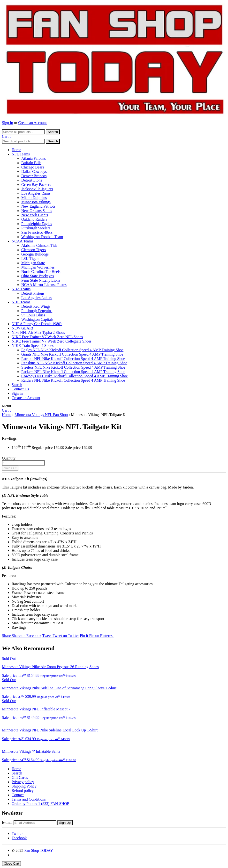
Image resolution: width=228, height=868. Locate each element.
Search (17, 385)
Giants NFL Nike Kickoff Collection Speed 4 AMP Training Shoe (72, 354)
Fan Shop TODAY (39, 850)
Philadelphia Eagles (37, 224)
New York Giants (35, 215)
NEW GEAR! (22, 328)
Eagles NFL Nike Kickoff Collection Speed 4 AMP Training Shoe (72, 350)
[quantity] (23, 463)
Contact (18, 795)
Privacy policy (23, 782)
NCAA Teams (23, 241)
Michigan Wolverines (38, 267)
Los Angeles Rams (36, 193)
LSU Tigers (30, 259)
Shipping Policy (24, 786)
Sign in (8, 123)
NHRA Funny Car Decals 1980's (37, 324)
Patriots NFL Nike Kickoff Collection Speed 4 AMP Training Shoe (73, 359)
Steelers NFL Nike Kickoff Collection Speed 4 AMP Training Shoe (73, 367)
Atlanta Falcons (34, 158)
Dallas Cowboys (34, 171)
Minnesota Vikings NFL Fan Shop (41, 415)
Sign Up (65, 823)
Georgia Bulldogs (35, 254)
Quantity (9, 458)
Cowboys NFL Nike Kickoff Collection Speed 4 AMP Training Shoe (75, 376)
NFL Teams (21, 154)
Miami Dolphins (34, 198)
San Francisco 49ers (37, 232)
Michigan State (33, 263)
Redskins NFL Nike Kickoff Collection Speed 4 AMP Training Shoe (74, 363)
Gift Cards (20, 777)
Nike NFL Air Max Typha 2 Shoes (38, 332)
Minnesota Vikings (36, 202)
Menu (6, 406)
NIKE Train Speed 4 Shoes (33, 346)
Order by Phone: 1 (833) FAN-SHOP (40, 804)
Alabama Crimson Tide (39, 245)
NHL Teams (21, 302)
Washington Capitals (37, 319)
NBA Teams (21, 289)
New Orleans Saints (37, 211)
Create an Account (32, 123)
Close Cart (11, 864)
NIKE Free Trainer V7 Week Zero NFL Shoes (47, 337)
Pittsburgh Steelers (36, 228)
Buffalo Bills (31, 163)
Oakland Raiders (34, 219)
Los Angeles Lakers (37, 298)
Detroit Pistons (33, 293)
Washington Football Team (42, 237)
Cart (7, 136)
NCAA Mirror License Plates (44, 285)
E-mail (7, 822)
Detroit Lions (32, 180)
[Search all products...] (23, 132)
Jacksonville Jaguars (37, 189)
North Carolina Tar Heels (41, 272)
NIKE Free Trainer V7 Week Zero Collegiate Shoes (52, 341)
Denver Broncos (34, 176)
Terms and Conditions (29, 799)
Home (16, 150)
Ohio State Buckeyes (38, 276)
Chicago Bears (33, 167)
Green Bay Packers (36, 185)
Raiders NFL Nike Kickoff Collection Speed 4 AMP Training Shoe (73, 380)
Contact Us (20, 389)
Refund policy (23, 791)
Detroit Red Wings (36, 306)
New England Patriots (38, 206)
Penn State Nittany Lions (41, 280)
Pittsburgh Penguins (37, 311)
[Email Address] (35, 823)
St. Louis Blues (33, 315)
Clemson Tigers (34, 250)
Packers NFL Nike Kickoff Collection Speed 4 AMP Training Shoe (73, 372)
